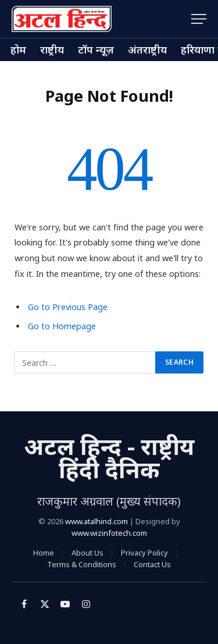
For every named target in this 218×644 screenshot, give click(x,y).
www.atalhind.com (97, 521)
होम (18, 49)
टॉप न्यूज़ (96, 49)
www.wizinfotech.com (109, 533)
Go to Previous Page (68, 307)
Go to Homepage (62, 326)
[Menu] (199, 19)
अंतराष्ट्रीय (147, 49)
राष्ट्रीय (52, 49)
